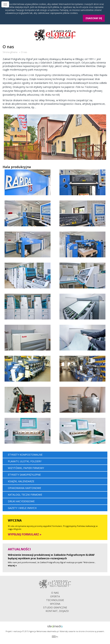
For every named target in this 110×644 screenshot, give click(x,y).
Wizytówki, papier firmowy (26, 468)
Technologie (55, 600)
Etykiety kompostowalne (25, 455)
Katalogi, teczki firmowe (25, 495)
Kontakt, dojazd (57, 611)
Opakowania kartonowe (24, 488)
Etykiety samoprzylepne (24, 475)
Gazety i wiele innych (22, 508)
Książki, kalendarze (21, 481)
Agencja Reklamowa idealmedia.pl (44, 631)
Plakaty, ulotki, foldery (25, 461)
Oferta (55, 596)
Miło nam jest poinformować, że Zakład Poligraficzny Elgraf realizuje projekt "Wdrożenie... (52, 562)
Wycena (55, 604)
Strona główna (10, 52)
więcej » (12, 565)
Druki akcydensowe (21, 501)
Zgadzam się (94, 18)
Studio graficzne (55, 607)
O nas (55, 593)
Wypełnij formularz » (25, 534)
